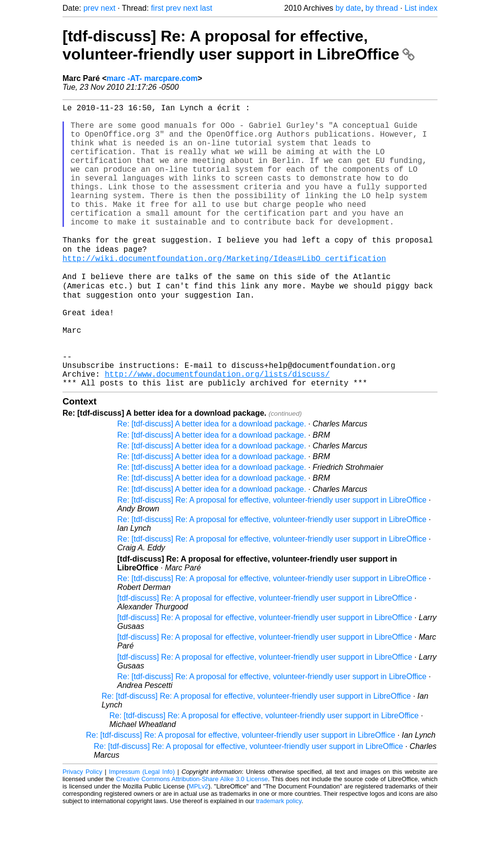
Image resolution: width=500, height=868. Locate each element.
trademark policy (279, 860)
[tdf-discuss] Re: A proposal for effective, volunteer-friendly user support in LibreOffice (239, 45)
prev (91, 8)
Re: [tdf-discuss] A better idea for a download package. (212, 483)
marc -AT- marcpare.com (152, 78)
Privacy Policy (82, 831)
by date (348, 8)
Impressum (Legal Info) (142, 831)
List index (421, 8)
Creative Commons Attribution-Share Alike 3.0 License (192, 838)
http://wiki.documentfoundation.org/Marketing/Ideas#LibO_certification (224, 292)
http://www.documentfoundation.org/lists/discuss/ (217, 431)
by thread (382, 8)
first (157, 8)
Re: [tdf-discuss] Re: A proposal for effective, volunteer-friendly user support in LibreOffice (272, 559)
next (108, 8)
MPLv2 (199, 846)
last (206, 8)
